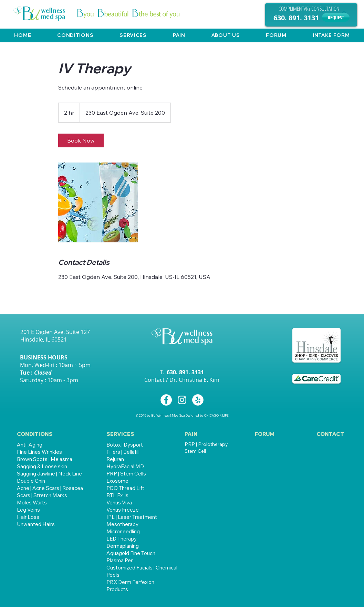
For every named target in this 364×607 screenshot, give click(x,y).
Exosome (117, 481)
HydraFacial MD (125, 466)
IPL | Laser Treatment (132, 517)
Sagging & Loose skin (42, 466)
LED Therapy (122, 539)
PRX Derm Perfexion (130, 582)
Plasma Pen (120, 560)
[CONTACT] (330, 434)
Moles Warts (32, 503)
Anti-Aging (30, 445)
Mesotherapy (122, 524)
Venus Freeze (123, 510)
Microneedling (123, 531)
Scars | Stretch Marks (42, 495)
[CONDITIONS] (41, 434)
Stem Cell (195, 451)
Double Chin (31, 481)
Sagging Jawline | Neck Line (49, 474)
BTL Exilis (117, 495)
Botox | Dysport (125, 445)
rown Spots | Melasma (46, 459)
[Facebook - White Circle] (166, 400)
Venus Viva (119, 503)
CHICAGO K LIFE (216, 415)
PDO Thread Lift (125, 488)
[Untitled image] (98, 202)
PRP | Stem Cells (126, 474)
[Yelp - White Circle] (198, 400)
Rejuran (115, 459)
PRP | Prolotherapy (206, 444)
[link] (81, 140)
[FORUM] (265, 434)
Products (117, 589)
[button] (75, 35)
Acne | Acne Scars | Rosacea (50, 488)
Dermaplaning (123, 546)
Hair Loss (28, 517)
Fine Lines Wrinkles (39, 452)
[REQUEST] (336, 17)
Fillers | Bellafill (123, 452)
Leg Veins (28, 510)
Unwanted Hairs (36, 524)
